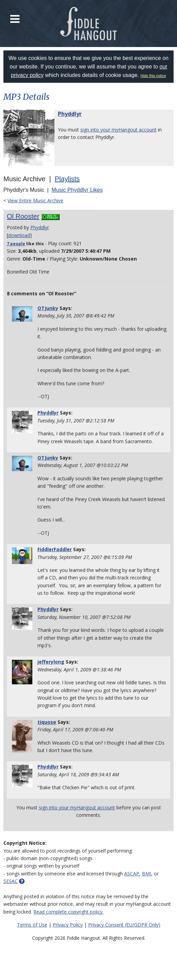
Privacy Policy (68, 925)
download (19, 235)
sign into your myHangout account (118, 130)
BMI (147, 874)
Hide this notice (153, 76)
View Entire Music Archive (35, 200)
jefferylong (51, 662)
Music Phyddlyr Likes (77, 190)
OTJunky (48, 308)
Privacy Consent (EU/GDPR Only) (124, 925)
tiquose (47, 722)
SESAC (11, 881)
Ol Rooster (23, 216)
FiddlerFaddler (55, 549)
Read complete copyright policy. (68, 912)
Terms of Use (32, 925)
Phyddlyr (70, 114)
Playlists (67, 179)
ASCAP (132, 874)
